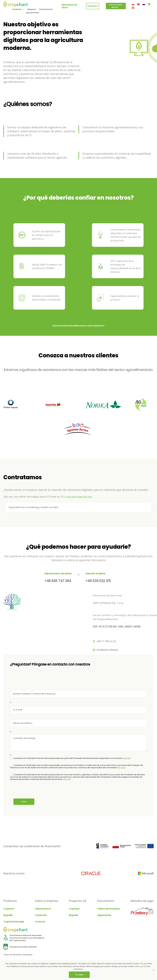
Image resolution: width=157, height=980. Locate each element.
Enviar (24, 802)
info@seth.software (107, 650)
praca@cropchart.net (79, 497)
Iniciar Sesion (93, 6)
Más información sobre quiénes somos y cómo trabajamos (78, 325)
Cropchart (9, 909)
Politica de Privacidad (108, 909)
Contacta (40, 922)
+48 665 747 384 (58, 581)
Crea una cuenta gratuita (117, 6)
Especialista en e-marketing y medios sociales (34, 507)
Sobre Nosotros (46, 9)
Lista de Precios (32, 13)
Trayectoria (41, 915)
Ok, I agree (79, 975)
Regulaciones (104, 915)
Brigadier (8, 915)
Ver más (127, 758)
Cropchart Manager (14, 922)
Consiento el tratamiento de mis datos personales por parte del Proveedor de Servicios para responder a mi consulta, (70, 758)
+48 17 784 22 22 (106, 641)
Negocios (31, 9)
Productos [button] (18, 9)
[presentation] (31, 790)
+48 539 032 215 (98, 581)
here (141, 966)
